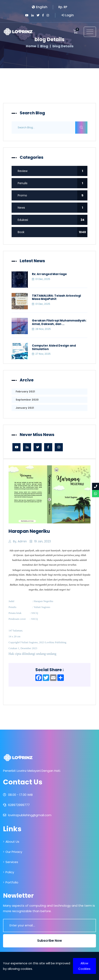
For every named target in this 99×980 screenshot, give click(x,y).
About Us (11, 842)
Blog (44, 46)
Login (67, 15)
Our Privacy (13, 852)
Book (53, 232)
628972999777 (16, 805)
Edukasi (53, 220)
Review (53, 171)
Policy (9, 872)
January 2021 (25, 408)
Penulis (53, 183)
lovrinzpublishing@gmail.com (27, 815)
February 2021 (25, 391)
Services (11, 862)
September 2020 (27, 400)
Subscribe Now (50, 941)
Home (31, 46)
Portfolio (11, 882)
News (53, 208)
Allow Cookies (84, 966)
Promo (53, 195)
